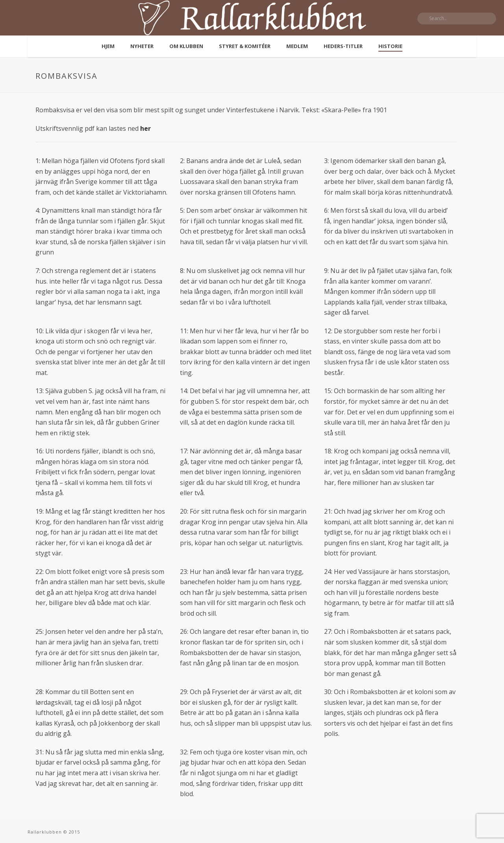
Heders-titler (343, 46)
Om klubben (186, 46)
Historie (390, 46)
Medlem (297, 46)
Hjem (108, 46)
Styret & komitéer (245, 46)
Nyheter (142, 46)
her (145, 128)
